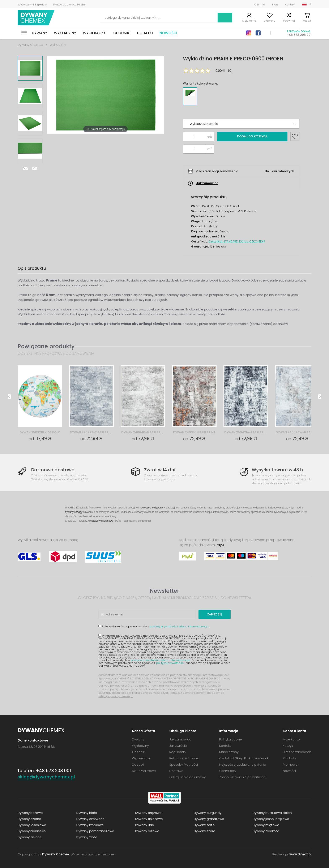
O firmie (260, 5)
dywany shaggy (74, 512)
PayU (220, 545)
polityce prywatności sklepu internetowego (161, 660)
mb (210, 137)
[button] (241, 124)
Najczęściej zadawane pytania (243, 764)
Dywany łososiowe (32, 825)
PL (310, 4)
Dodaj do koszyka (252, 136)
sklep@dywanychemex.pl (116, 696)
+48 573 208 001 (299, 35)
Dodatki (145, 33)
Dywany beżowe (30, 813)
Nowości (168, 33)
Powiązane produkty (46, 346)
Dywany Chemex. (56, 854)
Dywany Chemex (36, 18)
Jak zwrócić (178, 746)
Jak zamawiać (207, 183)
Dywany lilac (144, 825)
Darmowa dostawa (53, 470)
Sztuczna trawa (144, 771)
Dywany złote (87, 837)
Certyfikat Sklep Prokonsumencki (244, 758)
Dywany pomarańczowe (95, 831)
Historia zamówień (297, 752)
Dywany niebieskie (32, 831)
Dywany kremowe (90, 825)
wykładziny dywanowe (101, 521)
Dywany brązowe (148, 813)
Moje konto (249, 21)
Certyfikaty (228, 771)
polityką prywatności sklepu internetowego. (179, 626)
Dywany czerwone (90, 819)
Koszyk (307, 21)
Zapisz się (215, 614)
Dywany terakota (266, 831)
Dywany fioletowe (149, 819)
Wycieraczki (95, 33)
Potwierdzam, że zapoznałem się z (154, 626)
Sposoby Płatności (184, 764)
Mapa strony (229, 752)
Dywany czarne (29, 819)
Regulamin (178, 752)
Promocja (290, 764)
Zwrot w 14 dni (160, 470)
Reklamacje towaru (184, 758)
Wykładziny (65, 33)
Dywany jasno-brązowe (271, 819)
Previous (35, 168)
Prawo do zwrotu (69, 5)
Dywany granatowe (209, 819)
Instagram (249, 33)
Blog (275, 5)
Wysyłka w (32, 5)
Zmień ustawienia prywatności (243, 777)
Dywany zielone (30, 837)
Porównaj (289, 21)
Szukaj (225, 18)
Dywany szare (205, 831)
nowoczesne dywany (151, 508)
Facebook (258, 33)
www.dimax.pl (300, 854)
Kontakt (290, 5)
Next (25, 168)
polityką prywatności (170, 663)
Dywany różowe (147, 831)
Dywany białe (87, 813)
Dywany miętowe (266, 825)
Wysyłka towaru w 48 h (277, 470)
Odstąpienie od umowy (187, 777)
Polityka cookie (231, 739)
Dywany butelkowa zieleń (272, 813)
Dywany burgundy (208, 813)
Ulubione (270, 21)
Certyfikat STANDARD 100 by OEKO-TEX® (237, 241)
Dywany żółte (204, 825)
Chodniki (122, 33)
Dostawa (176, 771)
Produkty (289, 758)
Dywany (40, 33)
